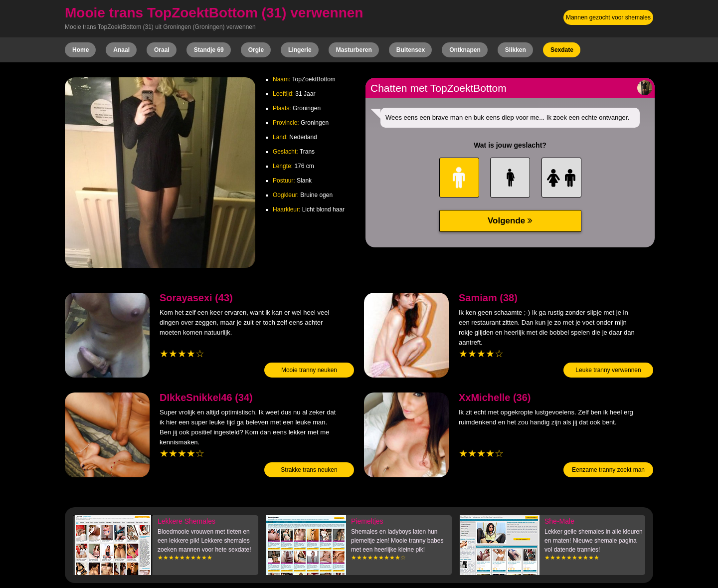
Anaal (121, 50)
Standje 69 (209, 50)
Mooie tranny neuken (309, 370)
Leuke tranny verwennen (608, 370)
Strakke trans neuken (309, 470)
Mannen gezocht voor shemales (608, 17)
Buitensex (411, 50)
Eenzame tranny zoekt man (608, 470)
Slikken (516, 50)
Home (81, 50)
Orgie (256, 50)
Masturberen (354, 50)
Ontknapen (465, 50)
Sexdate (562, 50)
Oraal (162, 50)
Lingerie (300, 50)
